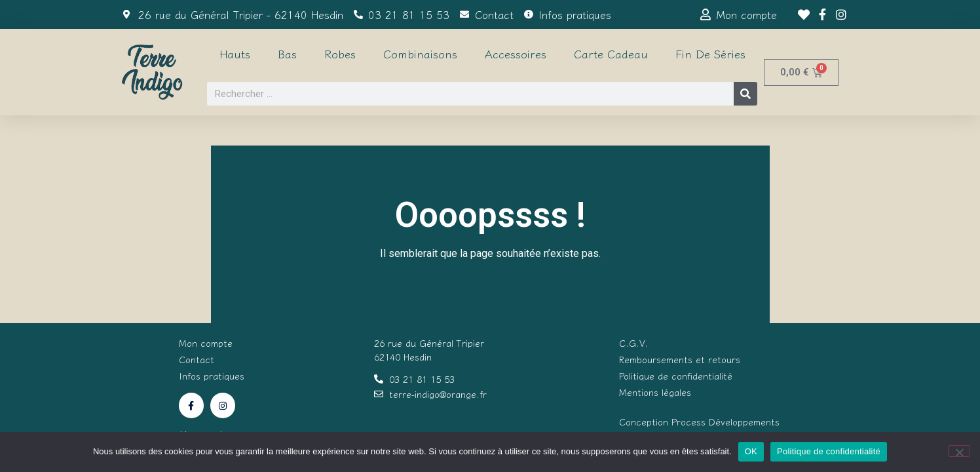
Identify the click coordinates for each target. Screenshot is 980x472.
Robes (340, 53)
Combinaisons (420, 53)
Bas (287, 53)
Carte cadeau (611, 53)
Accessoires (516, 53)
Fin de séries (710, 53)
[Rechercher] (745, 94)
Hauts (235, 53)
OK (751, 451)
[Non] (959, 451)
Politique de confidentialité (829, 451)
